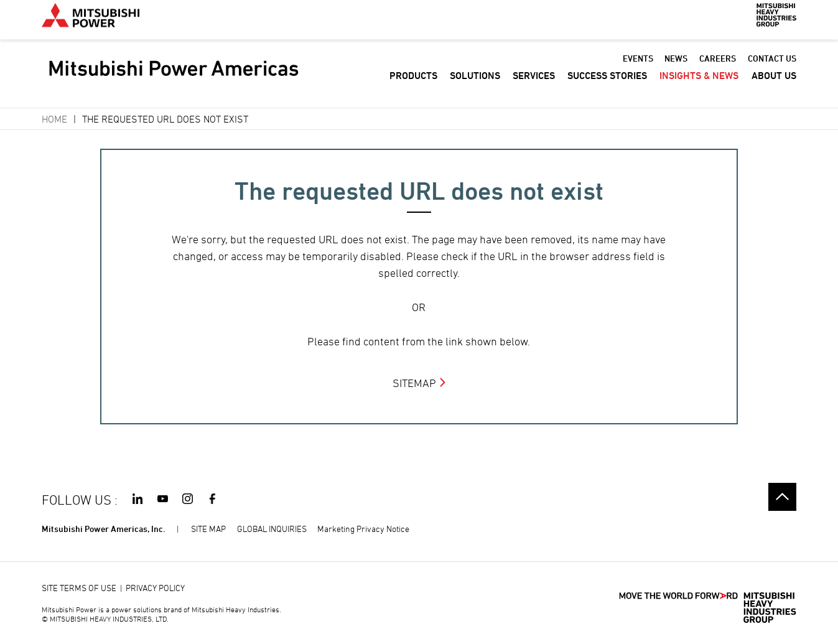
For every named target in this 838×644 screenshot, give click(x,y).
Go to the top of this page (782, 497)
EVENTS (638, 68)
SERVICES (534, 85)
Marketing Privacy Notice (363, 529)
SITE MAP (208, 529)
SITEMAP (414, 383)
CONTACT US (772, 68)
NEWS (676, 68)
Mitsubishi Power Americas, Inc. (104, 529)
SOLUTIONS (475, 85)
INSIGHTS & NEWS (699, 85)
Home (54, 119)
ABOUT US (774, 85)
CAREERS (718, 68)
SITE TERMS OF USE (79, 588)
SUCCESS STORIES (607, 85)
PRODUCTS (413, 85)
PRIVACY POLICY (155, 588)
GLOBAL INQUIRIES (272, 529)
